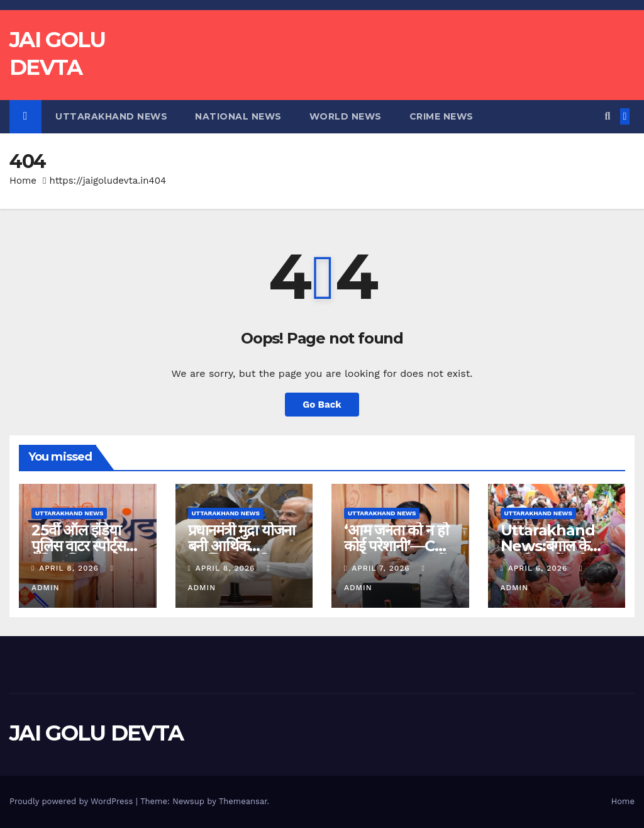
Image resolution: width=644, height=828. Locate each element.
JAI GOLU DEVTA (96, 733)
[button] (607, 116)
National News (238, 116)
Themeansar (243, 801)
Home (23, 181)
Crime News (441, 116)
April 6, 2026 (539, 568)
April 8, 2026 (70, 568)
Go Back (322, 405)
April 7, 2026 (382, 568)
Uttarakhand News (111, 116)
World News (346, 116)
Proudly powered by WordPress (73, 801)
